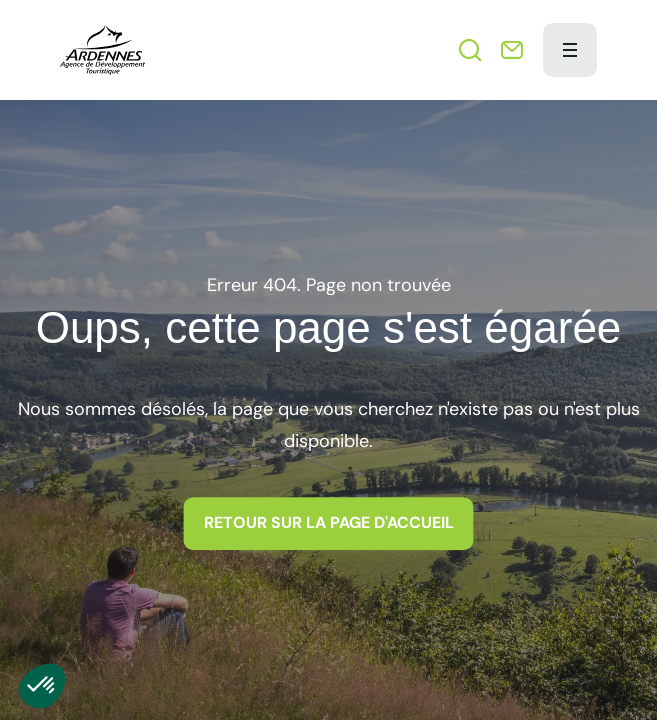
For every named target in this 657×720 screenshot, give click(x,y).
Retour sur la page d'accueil (329, 522)
